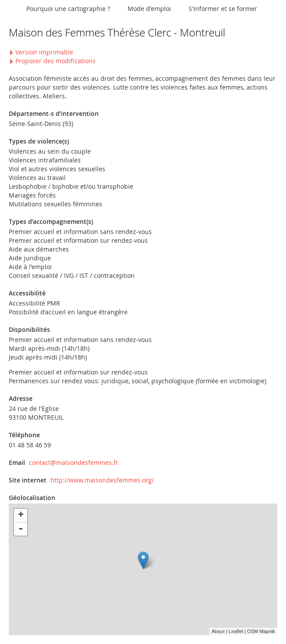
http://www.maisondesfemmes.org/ (102, 480)
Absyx (218, 631)
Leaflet (236, 631)
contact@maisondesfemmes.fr (74, 462)
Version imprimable (44, 52)
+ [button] (21, 515)
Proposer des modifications (55, 61)
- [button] (21, 529)
